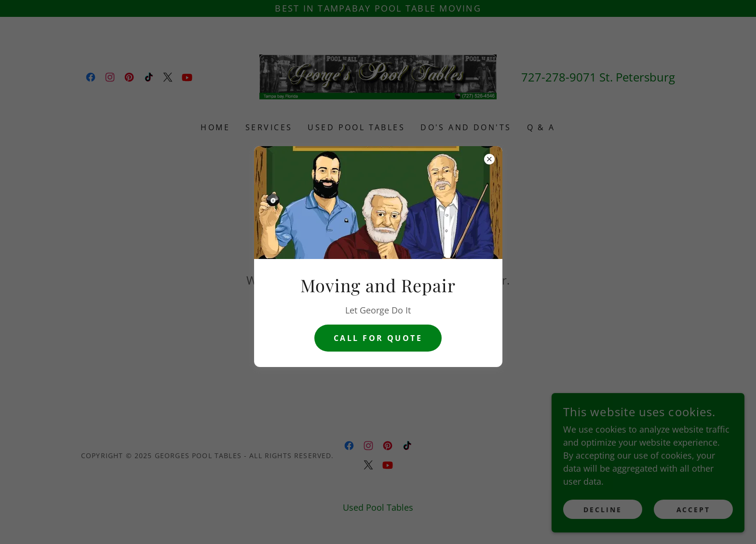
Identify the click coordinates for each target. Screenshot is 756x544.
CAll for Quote (378, 338)
